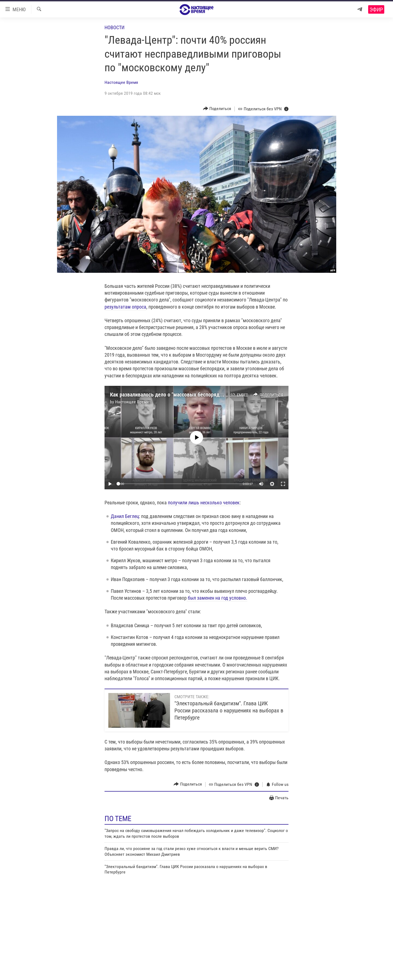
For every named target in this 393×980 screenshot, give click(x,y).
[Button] (217, 109)
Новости (114, 27)
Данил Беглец (125, 516)
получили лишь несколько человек (204, 503)
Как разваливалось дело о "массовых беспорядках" (169, 395)
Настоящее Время (121, 82)
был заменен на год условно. (217, 598)
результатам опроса (125, 307)
